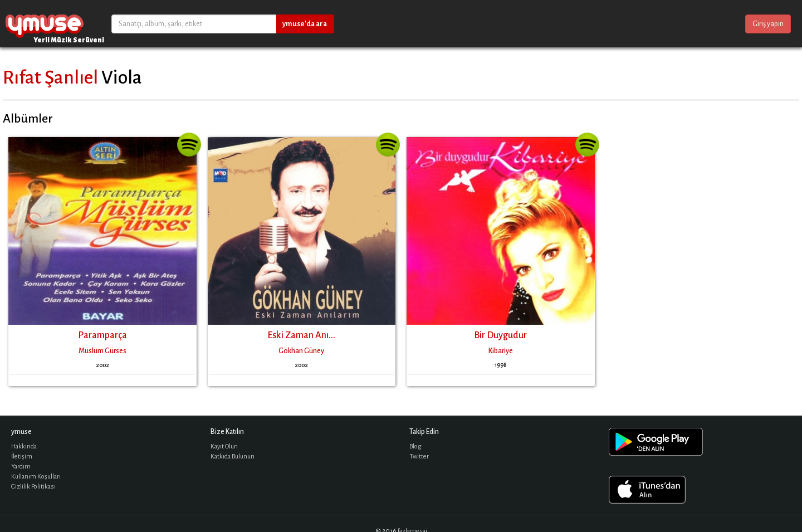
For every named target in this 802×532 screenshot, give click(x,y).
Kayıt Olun (224, 446)
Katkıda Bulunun (233, 457)
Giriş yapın (768, 24)
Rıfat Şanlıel (50, 77)
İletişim (22, 457)
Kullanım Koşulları (36, 477)
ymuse (45, 24)
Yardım (21, 467)
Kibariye (501, 351)
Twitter (419, 457)
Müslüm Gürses (102, 351)
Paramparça (102, 335)
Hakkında (24, 446)
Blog (415, 446)
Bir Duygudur (500, 335)
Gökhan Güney (301, 351)
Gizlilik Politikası (33, 487)
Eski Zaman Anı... (301, 335)
